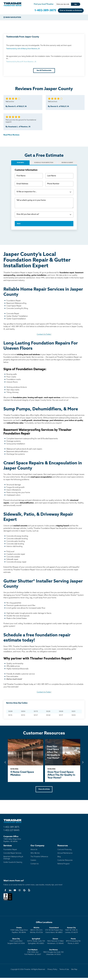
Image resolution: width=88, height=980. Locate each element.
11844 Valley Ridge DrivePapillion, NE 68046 (19, 930)
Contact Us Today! (44, 334)
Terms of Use (64, 969)
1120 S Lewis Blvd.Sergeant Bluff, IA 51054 (16, 941)
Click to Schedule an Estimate (71, 11)
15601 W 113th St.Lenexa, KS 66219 (71, 930)
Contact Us (35, 864)
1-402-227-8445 (11, 830)
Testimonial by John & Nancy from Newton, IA (23, 49)
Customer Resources (65, 860)
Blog (59, 857)
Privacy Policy (52, 969)
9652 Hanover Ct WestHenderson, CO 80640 (55, 941)
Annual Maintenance (65, 853)
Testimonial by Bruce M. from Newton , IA (21, 62)
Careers (33, 860)
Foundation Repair (10, 850)
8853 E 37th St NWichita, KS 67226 (36, 930)
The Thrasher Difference (39, 857)
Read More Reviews (11, 135)
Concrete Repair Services (12, 853)
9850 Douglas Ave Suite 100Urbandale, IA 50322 (53, 952)
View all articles (44, 789)
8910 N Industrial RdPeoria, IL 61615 (73, 941)
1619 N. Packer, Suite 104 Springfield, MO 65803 (36, 941)
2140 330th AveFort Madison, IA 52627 (33, 952)
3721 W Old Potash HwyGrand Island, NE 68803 (54, 930)
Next (19, 224)
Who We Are (35, 853)
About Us (34, 850)
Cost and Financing (64, 850)
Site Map (74, 969)
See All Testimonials (44, 71)
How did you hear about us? (28, 214)
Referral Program (64, 864)
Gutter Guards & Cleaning (13, 862)
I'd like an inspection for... (27, 192)
